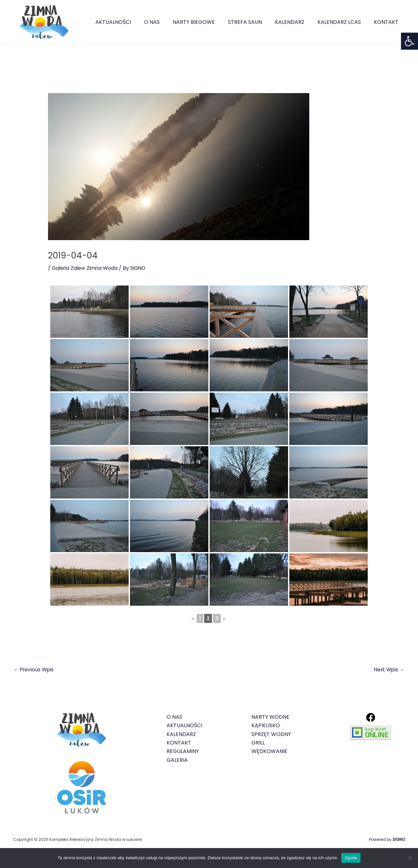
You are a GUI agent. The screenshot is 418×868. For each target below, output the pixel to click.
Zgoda (351, 858)
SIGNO (399, 840)
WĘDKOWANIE (269, 752)
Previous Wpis (35, 670)
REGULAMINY (183, 752)
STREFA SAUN (254, 22)
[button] (410, 41)
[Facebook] (371, 718)
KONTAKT (387, 22)
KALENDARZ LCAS (343, 22)
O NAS (166, 22)
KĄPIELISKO (266, 726)
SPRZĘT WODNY (271, 735)
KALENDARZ (296, 22)
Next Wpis (388, 670)
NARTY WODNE (270, 717)
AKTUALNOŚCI (130, 22)
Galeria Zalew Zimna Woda (86, 268)
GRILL (258, 743)
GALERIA (177, 760)
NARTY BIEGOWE (206, 22)
